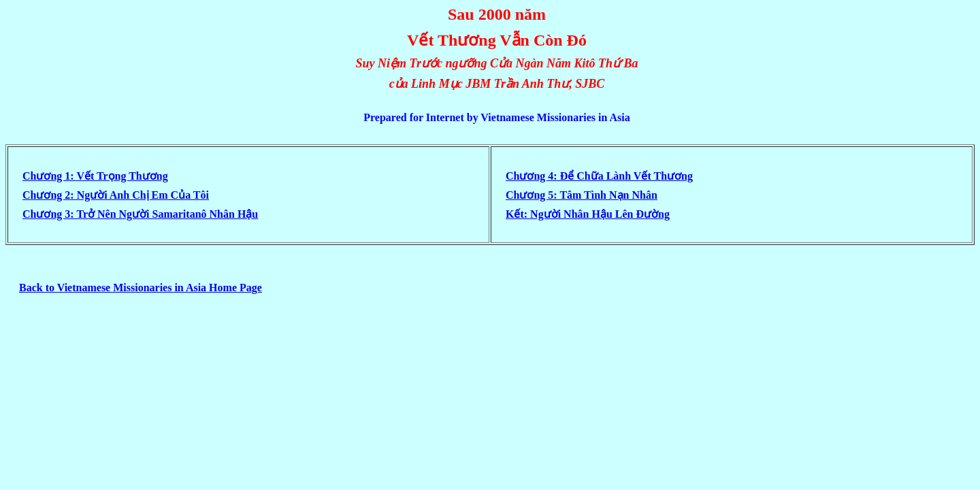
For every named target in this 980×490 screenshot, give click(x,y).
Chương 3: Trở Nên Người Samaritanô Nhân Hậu (140, 214)
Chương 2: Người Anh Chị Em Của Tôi (116, 195)
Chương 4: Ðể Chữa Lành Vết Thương (599, 176)
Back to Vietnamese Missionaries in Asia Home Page (141, 288)
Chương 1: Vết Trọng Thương (95, 176)
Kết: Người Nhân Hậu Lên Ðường (588, 214)
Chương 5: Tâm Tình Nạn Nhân (582, 195)
